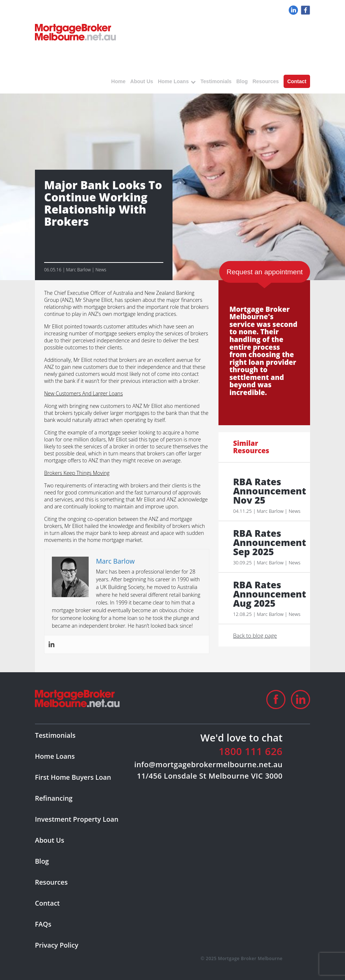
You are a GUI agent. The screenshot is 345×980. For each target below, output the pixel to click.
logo (75, 32)
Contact (297, 81)
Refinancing (54, 798)
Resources (266, 81)
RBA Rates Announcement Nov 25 (268, 491)
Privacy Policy (57, 945)
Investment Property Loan (77, 819)
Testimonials (216, 81)
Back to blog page (255, 635)
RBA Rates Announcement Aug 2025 (268, 594)
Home (118, 81)
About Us (142, 81)
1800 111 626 (250, 751)
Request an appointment (265, 272)
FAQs (43, 924)
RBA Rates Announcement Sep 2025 (268, 542)
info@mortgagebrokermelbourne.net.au (208, 764)
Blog (242, 81)
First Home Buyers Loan (73, 777)
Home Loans (173, 81)
